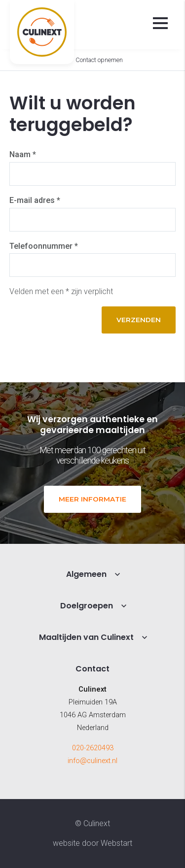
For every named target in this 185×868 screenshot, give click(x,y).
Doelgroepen (87, 606)
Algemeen (86, 574)
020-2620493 (93, 748)
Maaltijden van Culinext (86, 637)
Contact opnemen (99, 60)
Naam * (23, 154)
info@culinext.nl (92, 761)
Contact (92, 669)
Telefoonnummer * (44, 246)
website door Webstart (92, 843)
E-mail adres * (35, 200)
